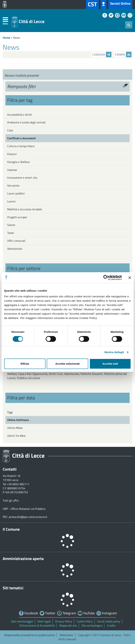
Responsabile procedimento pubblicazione (30, 635)
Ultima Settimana (18, 420)
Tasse (11, 233)
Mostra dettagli (114, 352)
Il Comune (11, 529)
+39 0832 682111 (18, 484)
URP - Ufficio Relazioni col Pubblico (24, 509)
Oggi (10, 412)
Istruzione (13, 185)
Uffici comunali (16, 241)
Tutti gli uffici (11, 500)
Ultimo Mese (15, 428)
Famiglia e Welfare (18, 162)
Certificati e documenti (21, 138)
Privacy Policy (64, 621)
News (17, 38)
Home (6, 38)
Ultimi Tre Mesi (16, 436)
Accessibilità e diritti (20, 115)
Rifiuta (25, 364)
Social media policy (109, 621)
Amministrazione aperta (23, 559)
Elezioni (12, 154)
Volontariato (15, 249)
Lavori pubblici (16, 193)
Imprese (12, 170)
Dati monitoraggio (22, 621)
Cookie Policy (85, 621)
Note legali (44, 621)
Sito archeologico (92, 625)
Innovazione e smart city (22, 178)
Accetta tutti (110, 364)
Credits (111, 625)
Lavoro (11, 201)
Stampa (123, 55)
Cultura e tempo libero (21, 146)
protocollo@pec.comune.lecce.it (28, 517)
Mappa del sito (68, 625)
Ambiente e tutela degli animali (26, 122)
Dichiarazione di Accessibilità (37, 625)
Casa (10, 130)
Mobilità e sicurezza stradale (25, 209)
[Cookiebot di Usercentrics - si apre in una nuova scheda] (106, 278)
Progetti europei (17, 217)
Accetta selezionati (67, 364)
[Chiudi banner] (130, 278)
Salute (11, 225)
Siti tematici (13, 588)
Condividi (102, 55)
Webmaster (67, 635)
